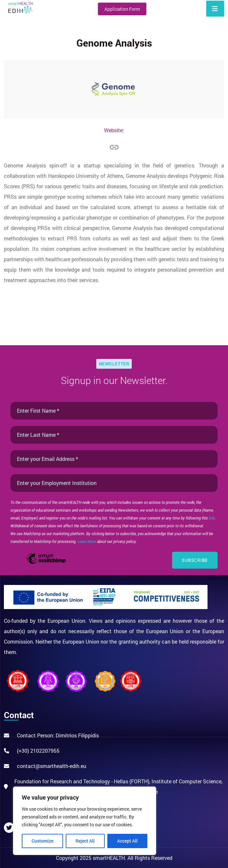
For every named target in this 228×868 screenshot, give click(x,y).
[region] (85, 821)
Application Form (122, 9)
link (212, 518)
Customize (42, 841)
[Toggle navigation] (215, 9)
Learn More (87, 541)
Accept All (127, 841)
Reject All (85, 841)
